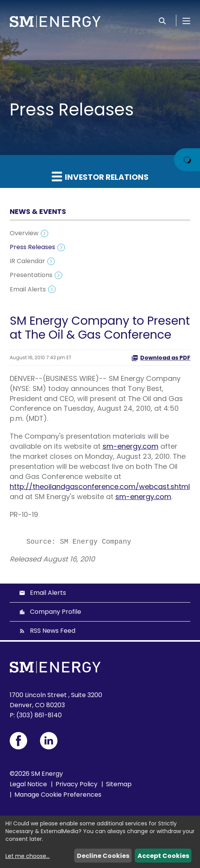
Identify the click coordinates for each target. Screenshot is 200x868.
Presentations (31, 275)
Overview (24, 233)
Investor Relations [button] (100, 177)
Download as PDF (161, 358)
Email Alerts (28, 289)
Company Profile (56, 612)
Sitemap (119, 784)
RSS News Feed (53, 631)
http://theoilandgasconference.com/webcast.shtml (100, 487)
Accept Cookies (163, 856)
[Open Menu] (186, 21)
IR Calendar (27, 261)
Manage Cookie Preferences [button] (58, 795)
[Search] (162, 21)
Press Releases (32, 247)
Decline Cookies (103, 856)
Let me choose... (28, 856)
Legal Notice (28, 784)
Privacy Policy (77, 784)
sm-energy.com (130, 446)
